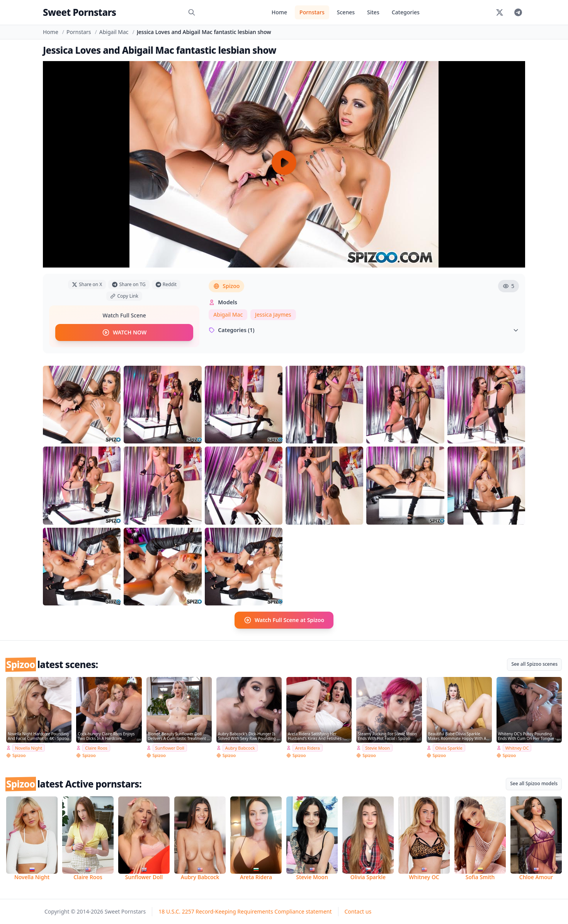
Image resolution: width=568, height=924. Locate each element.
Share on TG (129, 284)
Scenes (346, 12)
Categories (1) (364, 330)
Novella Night (29, 748)
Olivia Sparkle (449, 748)
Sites (373, 12)
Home (279, 12)
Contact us (358, 911)
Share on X (87, 284)
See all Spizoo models (534, 783)
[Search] (192, 12)
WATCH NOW (124, 332)
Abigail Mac (114, 32)
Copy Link (124, 296)
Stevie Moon (378, 748)
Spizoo (226, 286)
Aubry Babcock (240, 748)
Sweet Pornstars (79, 12)
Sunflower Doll (170, 748)
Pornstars (312, 12)
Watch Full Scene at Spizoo (284, 620)
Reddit (166, 284)
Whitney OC (517, 748)
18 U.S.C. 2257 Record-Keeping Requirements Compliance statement (245, 911)
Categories (406, 12)
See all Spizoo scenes (534, 664)
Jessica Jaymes (273, 315)
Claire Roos (96, 748)
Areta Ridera (308, 748)
